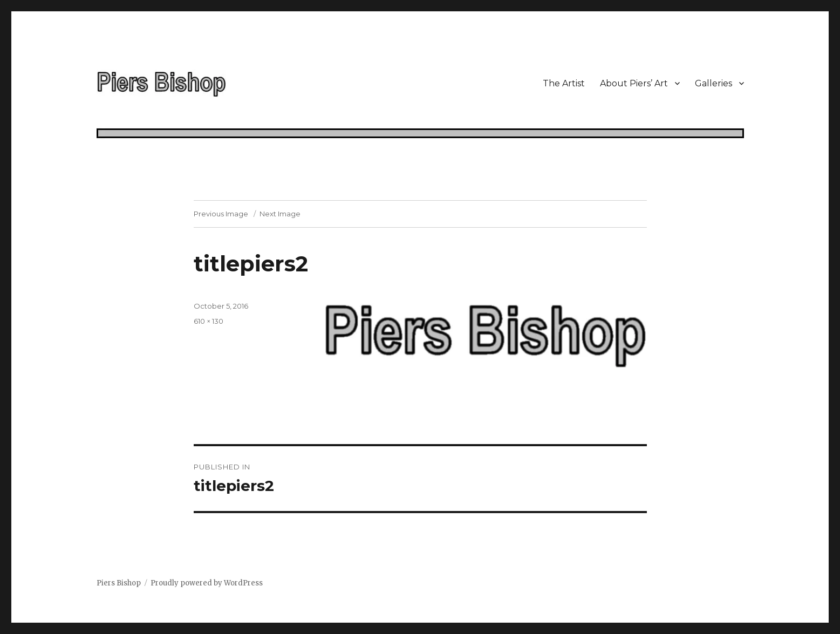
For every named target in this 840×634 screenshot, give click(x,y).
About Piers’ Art (634, 83)
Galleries (713, 83)
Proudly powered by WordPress (207, 583)
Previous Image (221, 214)
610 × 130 (209, 321)
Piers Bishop (119, 583)
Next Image (280, 214)
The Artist (564, 83)
